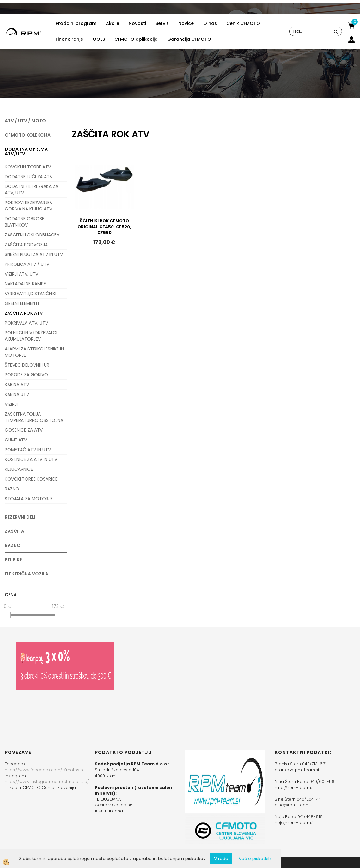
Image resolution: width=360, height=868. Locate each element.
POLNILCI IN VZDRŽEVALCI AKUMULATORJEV (31, 336)
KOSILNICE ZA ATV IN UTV (31, 459)
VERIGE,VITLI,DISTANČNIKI (31, 294)
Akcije (113, 23)
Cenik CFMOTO (243, 23)
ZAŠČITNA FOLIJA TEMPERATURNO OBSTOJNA (34, 417)
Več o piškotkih (255, 859)
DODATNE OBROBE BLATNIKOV (24, 222)
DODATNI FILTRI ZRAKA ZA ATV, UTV (31, 190)
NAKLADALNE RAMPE (25, 284)
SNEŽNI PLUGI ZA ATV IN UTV (34, 254)
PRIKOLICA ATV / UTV (27, 264)
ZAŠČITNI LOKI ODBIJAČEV (32, 235)
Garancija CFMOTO (189, 39)
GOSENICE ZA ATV (24, 430)
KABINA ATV (17, 385)
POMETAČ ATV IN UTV (28, 450)
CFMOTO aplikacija (136, 39)
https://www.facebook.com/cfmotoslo (44, 770)
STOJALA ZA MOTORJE (29, 499)
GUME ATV (16, 440)
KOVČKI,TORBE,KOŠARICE (31, 479)
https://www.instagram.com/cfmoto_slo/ (47, 782)
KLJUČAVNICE (19, 469)
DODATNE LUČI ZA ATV (29, 177)
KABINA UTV (17, 394)
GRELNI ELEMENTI (22, 303)
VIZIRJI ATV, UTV (21, 274)
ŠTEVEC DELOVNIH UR (27, 365)
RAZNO (12, 489)
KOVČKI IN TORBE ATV (28, 167)
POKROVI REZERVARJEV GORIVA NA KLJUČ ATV (29, 206)
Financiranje (69, 39)
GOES (99, 39)
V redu (221, 859)
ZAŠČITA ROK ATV (24, 313)
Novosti (137, 23)
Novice (186, 23)
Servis (162, 23)
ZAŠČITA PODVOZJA (26, 245)
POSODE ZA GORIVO (26, 375)
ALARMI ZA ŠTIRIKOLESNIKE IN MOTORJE (34, 352)
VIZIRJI (11, 404)
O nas (210, 23)
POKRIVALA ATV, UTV (26, 323)
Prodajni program (76, 23)
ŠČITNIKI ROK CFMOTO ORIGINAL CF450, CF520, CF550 (104, 227)
